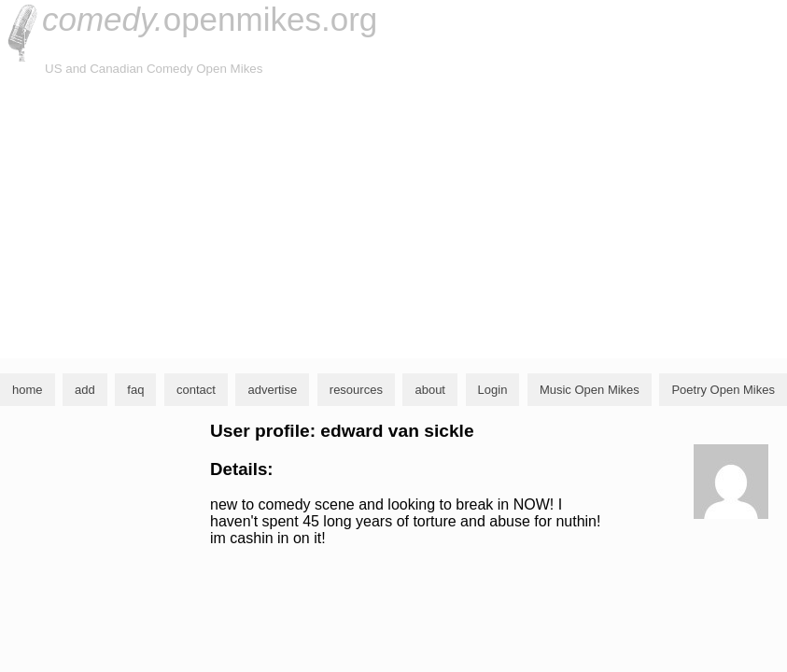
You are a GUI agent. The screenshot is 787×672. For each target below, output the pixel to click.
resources (356, 390)
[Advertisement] (393, 218)
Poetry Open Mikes (723, 390)
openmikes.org (210, 19)
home (28, 390)
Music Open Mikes (590, 390)
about (430, 390)
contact (196, 390)
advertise (272, 390)
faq (135, 390)
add (85, 390)
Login (493, 390)
